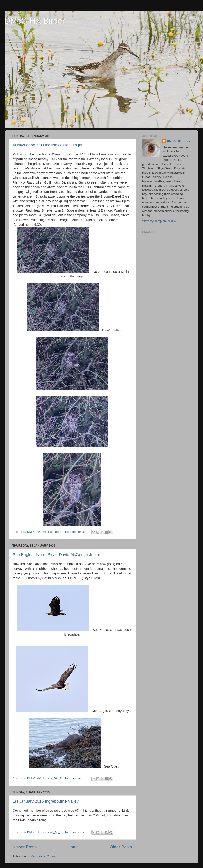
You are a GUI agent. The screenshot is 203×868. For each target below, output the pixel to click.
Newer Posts (24, 847)
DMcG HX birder (179, 141)
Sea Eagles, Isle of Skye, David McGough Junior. (57, 555)
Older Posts (121, 847)
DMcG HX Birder (35, 21)
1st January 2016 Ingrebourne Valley (46, 801)
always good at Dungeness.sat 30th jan (48, 145)
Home (73, 847)
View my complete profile (159, 221)
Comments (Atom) (44, 856)
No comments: (75, 532)
